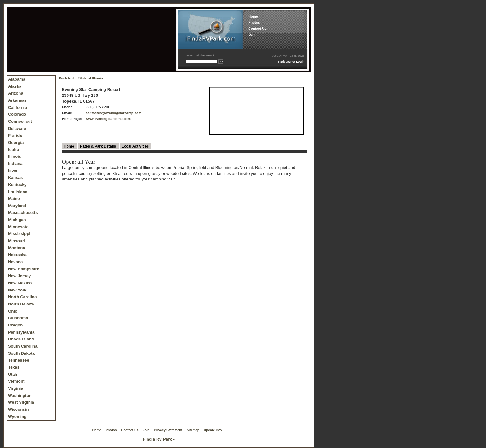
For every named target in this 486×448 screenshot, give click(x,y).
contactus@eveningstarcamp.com (114, 113)
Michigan (17, 220)
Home (253, 16)
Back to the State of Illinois (81, 78)
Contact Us (257, 29)
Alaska (15, 86)
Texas (14, 367)
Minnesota (18, 227)
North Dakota (21, 304)
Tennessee (19, 360)
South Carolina (23, 346)
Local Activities (135, 146)
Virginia (16, 388)
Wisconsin (18, 409)
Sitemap (193, 430)
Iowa (13, 171)
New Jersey (19, 276)
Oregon (15, 325)
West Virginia (21, 402)
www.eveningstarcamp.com (108, 119)
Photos (254, 22)
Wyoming (17, 417)
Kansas (15, 177)
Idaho (14, 150)
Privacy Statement (168, 430)
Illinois (15, 156)
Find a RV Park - (159, 439)
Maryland (17, 206)
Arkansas (17, 100)
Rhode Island (21, 339)
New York (17, 290)
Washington (20, 395)
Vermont (16, 381)
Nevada (15, 262)
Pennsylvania (21, 332)
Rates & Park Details (99, 146)
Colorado (17, 114)
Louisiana (18, 192)
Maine (14, 199)
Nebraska (17, 255)
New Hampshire (24, 269)
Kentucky (17, 185)
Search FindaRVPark (200, 55)
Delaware (17, 129)
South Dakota (21, 353)
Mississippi (19, 234)
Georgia (16, 142)
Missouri (17, 241)
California (18, 107)
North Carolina (22, 297)
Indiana (15, 164)
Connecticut (20, 121)
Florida (15, 135)
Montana (17, 248)
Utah (13, 374)
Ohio (13, 311)
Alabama (17, 79)
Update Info (213, 430)
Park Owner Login (291, 62)
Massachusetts (23, 213)
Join (252, 34)
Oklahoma (18, 318)
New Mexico (20, 283)
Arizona (16, 93)
